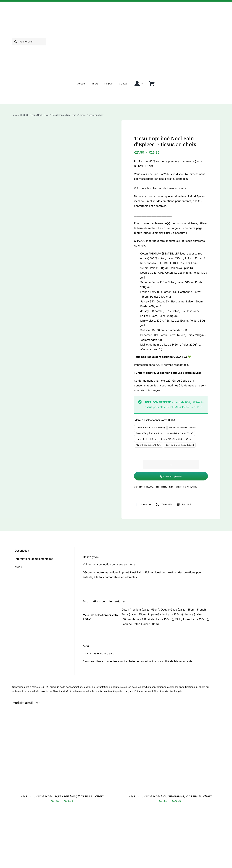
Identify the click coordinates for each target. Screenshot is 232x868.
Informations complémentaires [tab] (34, 559)
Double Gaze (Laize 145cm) (182, 427)
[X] (163, 504)
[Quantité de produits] (171, 465)
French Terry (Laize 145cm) (149, 433)
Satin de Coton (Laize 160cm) (180, 445)
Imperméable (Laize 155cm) (180, 433)
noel (189, 487)
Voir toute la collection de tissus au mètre (160, 188)
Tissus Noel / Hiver (164, 487)
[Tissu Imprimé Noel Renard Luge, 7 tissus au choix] (159, 819)
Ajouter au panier (171, 476)
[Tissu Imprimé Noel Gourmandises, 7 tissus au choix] (159, 713)
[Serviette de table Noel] (51, 819)
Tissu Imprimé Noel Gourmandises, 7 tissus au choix (170, 796)
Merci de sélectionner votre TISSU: (155, 420)
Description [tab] (22, 551)
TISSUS (149, 487)
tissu (195, 487)
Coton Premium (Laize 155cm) (150, 427)
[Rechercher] (29, 42)
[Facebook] (143, 504)
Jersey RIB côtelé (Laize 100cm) (176, 439)
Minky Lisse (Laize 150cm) (149, 445)
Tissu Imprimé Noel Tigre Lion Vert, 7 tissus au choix (62, 796)
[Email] (183, 504)
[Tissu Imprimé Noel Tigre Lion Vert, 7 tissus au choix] (51, 713)
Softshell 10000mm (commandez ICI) (164, 330)
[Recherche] (16, 42)
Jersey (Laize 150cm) (146, 439)
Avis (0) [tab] (20, 567)
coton (183, 487)
